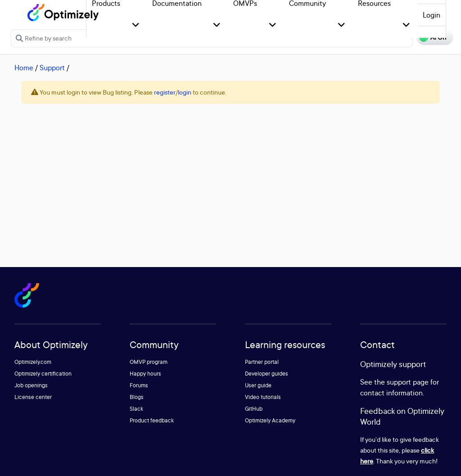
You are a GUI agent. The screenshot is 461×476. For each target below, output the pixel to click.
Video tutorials (263, 397)
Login (432, 15)
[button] (136, 25)
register (165, 92)
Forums (139, 385)
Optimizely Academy (270, 420)
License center (33, 397)
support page (408, 382)
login (185, 92)
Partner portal (262, 362)
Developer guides (267, 374)
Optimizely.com (33, 362)
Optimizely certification (43, 374)
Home (24, 68)
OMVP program (149, 362)
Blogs (137, 397)
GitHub (254, 409)
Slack (136, 409)
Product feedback (152, 420)
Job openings (31, 385)
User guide (258, 385)
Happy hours (145, 374)
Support (52, 68)
